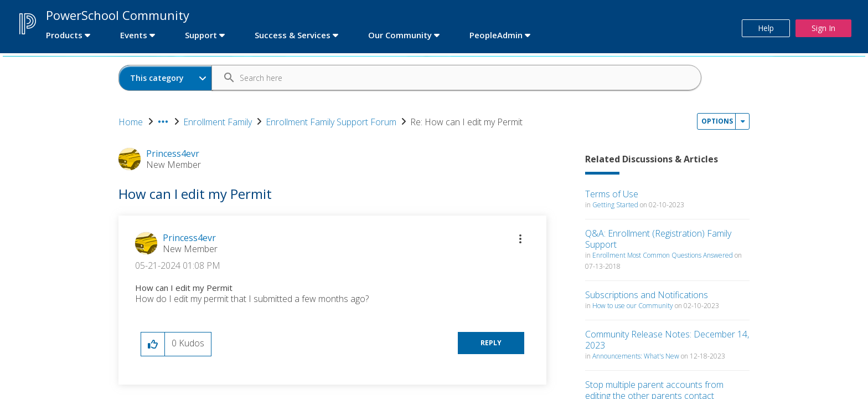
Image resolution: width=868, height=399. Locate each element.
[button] (520, 239)
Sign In (823, 28)
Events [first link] (134, 35)
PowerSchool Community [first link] (118, 15)
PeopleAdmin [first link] (496, 35)
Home (131, 122)
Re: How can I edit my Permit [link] (466, 122)
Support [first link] (201, 35)
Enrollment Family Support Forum (331, 122)
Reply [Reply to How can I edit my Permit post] (491, 343)
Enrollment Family (218, 122)
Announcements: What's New (636, 356)
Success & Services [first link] (293, 35)
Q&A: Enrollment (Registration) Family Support (658, 239)
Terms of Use (612, 194)
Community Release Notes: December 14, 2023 (667, 340)
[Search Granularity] (166, 78)
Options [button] (717, 121)
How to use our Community (633, 306)
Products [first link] (64, 35)
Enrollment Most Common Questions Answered (663, 255)
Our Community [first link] (400, 35)
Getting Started (615, 205)
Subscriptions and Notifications (647, 295)
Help (766, 28)
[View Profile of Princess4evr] (189, 238)
